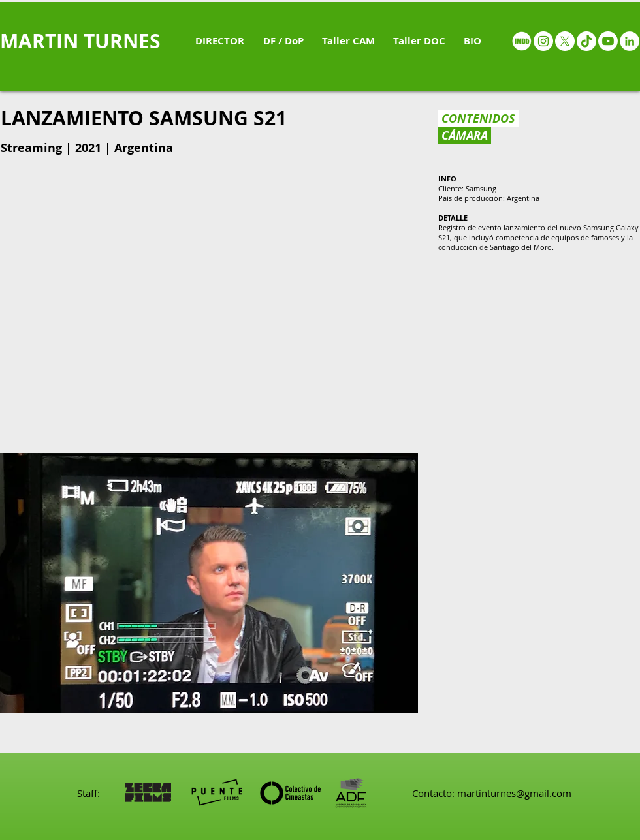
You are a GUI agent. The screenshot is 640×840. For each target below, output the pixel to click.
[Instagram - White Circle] (543, 41)
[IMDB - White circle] (522, 41)
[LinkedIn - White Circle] (630, 41)
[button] (209, 583)
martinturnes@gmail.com (514, 793)
